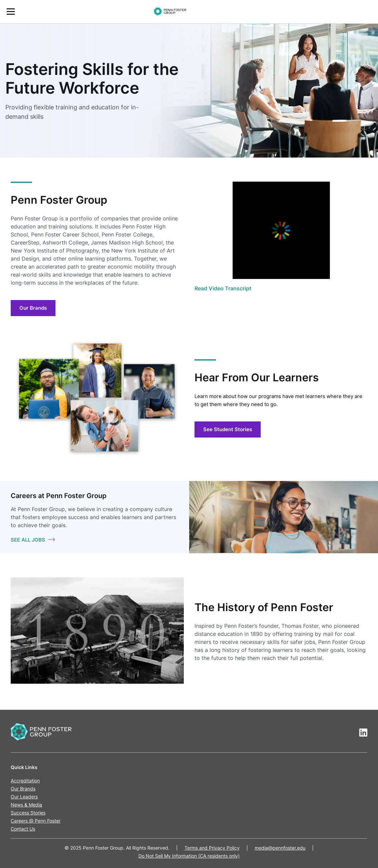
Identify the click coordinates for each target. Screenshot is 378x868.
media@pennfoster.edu (280, 848)
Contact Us (23, 829)
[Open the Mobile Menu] (11, 12)
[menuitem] (189, 12)
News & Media (26, 805)
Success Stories (28, 813)
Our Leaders (24, 797)
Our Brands (33, 308)
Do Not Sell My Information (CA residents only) (189, 856)
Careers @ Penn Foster (36, 821)
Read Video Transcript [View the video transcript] (223, 288)
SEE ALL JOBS (33, 540)
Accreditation (25, 781)
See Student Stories (228, 429)
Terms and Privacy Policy (212, 848)
